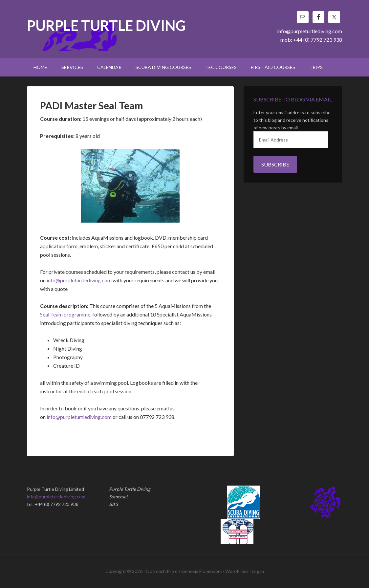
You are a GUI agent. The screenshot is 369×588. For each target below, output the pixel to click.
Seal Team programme (65, 314)
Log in (258, 571)
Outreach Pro (160, 571)
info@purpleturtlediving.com (310, 31)
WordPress (237, 571)
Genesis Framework (202, 571)
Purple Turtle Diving (106, 26)
